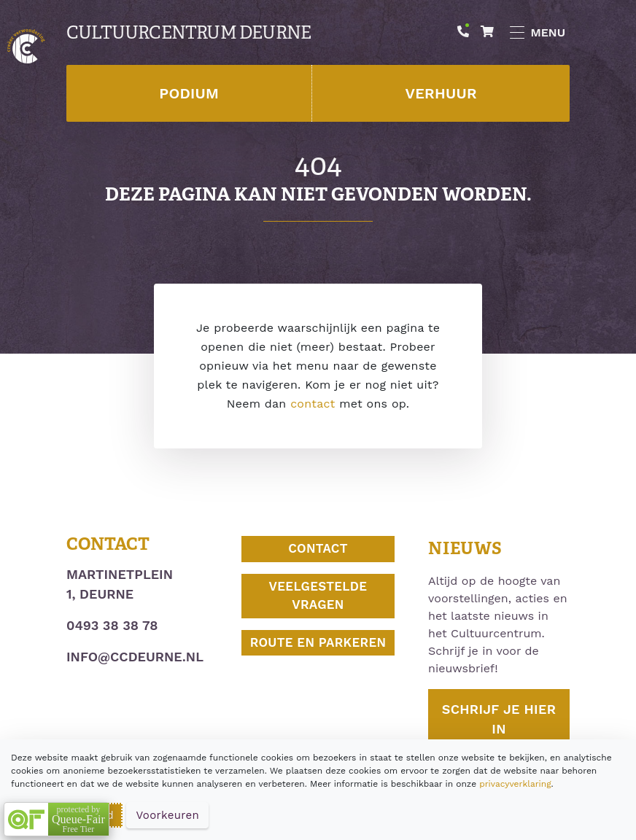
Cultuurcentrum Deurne (189, 33)
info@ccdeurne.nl (135, 657)
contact (313, 404)
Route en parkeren (318, 642)
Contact (318, 548)
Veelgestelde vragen (318, 596)
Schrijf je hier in (499, 719)
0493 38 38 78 (112, 625)
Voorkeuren (167, 815)
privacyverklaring (515, 784)
